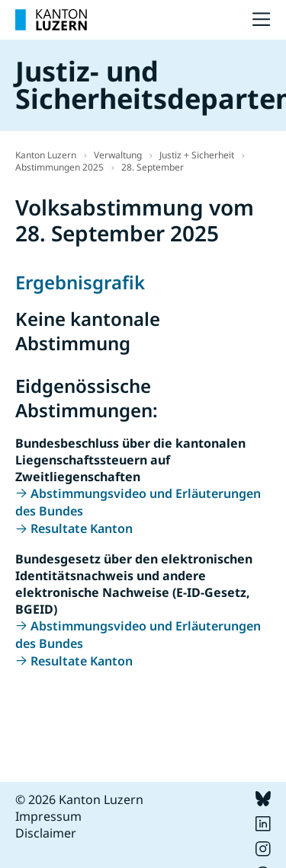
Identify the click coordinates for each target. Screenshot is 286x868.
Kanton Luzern (46, 155)
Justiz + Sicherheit (197, 155)
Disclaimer (46, 833)
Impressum (48, 816)
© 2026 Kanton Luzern (79, 799)
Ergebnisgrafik (80, 282)
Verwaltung (118, 155)
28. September (153, 167)
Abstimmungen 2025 (59, 167)
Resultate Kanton (82, 528)
